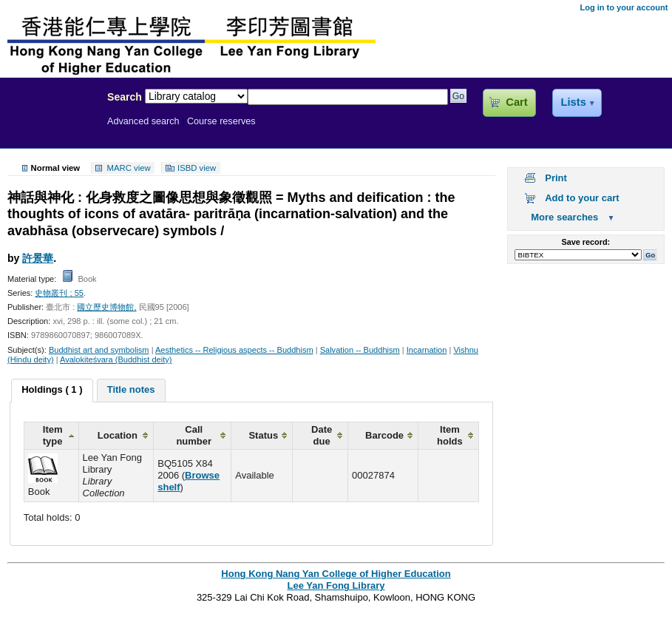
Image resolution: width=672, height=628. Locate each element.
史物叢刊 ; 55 (59, 293)
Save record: (586, 242)
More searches (564, 217)
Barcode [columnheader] (384, 435)
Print (556, 178)
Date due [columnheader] (322, 435)
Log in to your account (624, 7)
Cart (516, 102)
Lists (573, 102)
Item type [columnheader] (53, 435)
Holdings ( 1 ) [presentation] (52, 389)
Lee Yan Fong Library (50, 129)
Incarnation (427, 350)
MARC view (129, 168)
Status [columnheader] (263, 435)
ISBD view (197, 168)
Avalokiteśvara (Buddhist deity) (116, 359)
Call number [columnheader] (194, 435)
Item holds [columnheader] (450, 435)
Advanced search (143, 121)
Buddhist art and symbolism (99, 350)
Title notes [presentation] (131, 389)
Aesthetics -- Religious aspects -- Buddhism (234, 350)
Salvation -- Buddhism (360, 350)
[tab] (52, 391)
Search (125, 97)
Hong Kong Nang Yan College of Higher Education (336, 574)
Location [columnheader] (118, 435)
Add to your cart (582, 198)
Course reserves (221, 121)
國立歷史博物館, (106, 307)
